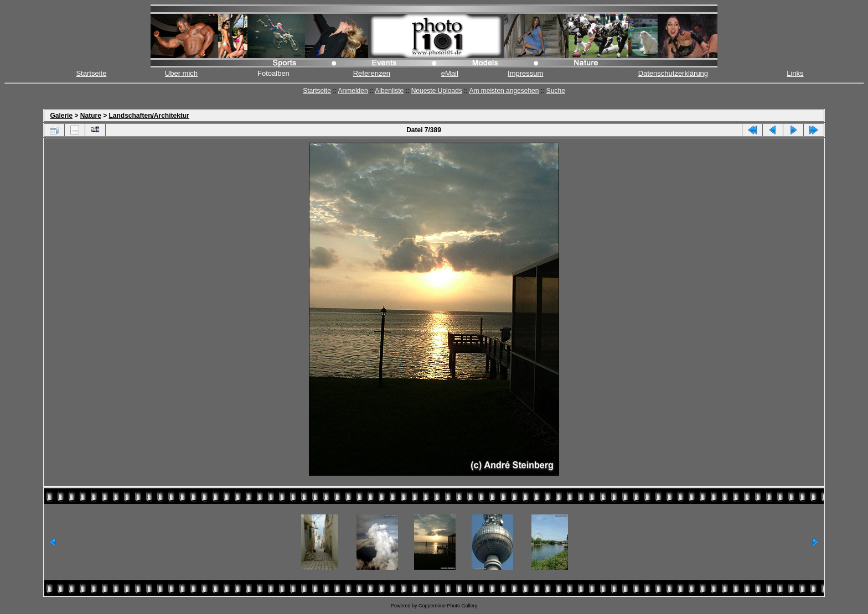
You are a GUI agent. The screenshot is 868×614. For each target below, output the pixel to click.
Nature (91, 116)
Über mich (181, 73)
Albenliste (389, 91)
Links (795, 73)
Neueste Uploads (437, 91)
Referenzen (372, 73)
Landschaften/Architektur (149, 116)
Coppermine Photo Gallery (448, 606)
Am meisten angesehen (504, 91)
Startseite (91, 73)
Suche (556, 91)
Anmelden (353, 91)
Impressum (525, 73)
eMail (450, 73)
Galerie (61, 116)
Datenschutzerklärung (673, 73)
